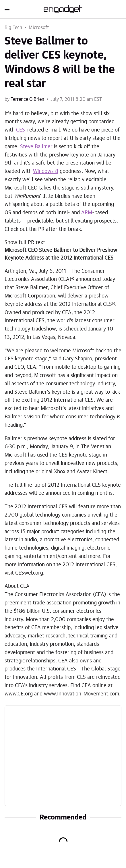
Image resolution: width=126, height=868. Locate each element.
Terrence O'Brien (27, 99)
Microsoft (39, 28)
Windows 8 (46, 171)
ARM (87, 213)
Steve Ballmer (36, 147)
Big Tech (13, 28)
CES (21, 130)
